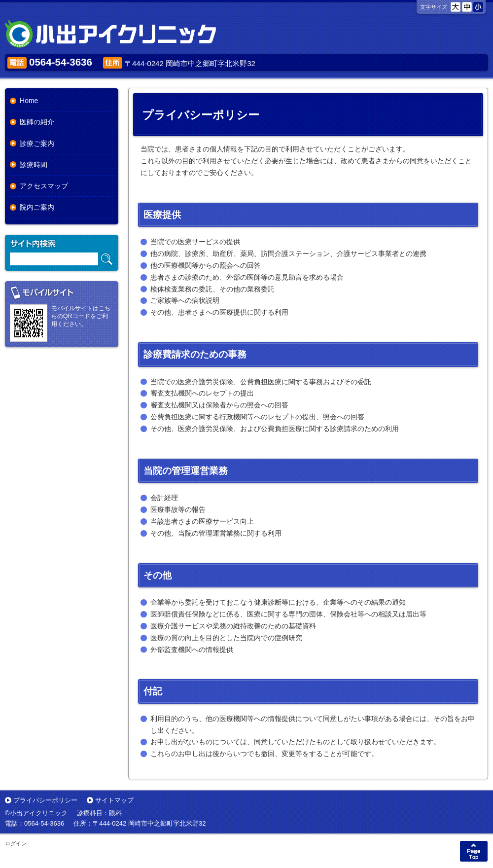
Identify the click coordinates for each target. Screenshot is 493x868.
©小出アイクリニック (36, 813)
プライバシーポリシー (45, 800)
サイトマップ (114, 800)
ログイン (16, 843)
